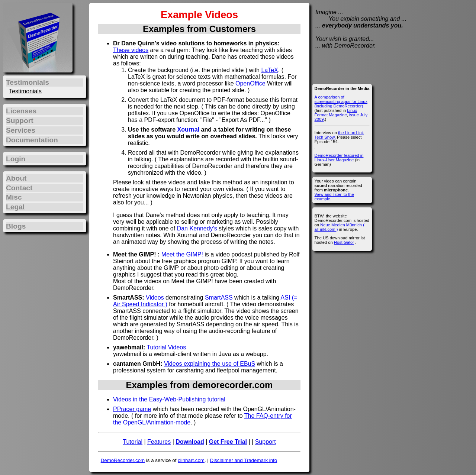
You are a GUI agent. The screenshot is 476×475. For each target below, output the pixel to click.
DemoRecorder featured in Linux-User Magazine (339, 158)
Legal (15, 207)
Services (21, 130)
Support (266, 442)
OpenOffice (250, 83)
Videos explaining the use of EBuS (210, 364)
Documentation (32, 140)
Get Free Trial (228, 442)
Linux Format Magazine (336, 113)
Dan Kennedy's (197, 228)
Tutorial (133, 442)
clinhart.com (191, 460)
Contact (19, 188)
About (16, 178)
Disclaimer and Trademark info (244, 460)
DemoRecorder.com (123, 460)
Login (16, 159)
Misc (14, 197)
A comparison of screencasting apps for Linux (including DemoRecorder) (341, 101)
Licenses (21, 111)
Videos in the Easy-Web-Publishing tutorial (169, 399)
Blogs (16, 226)
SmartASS (219, 298)
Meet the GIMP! (182, 254)
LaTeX (269, 70)
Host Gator (344, 242)
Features (159, 442)
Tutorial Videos (166, 347)
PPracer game (132, 409)
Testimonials (25, 91)
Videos (155, 298)
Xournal (188, 130)
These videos (131, 50)
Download (190, 442)
